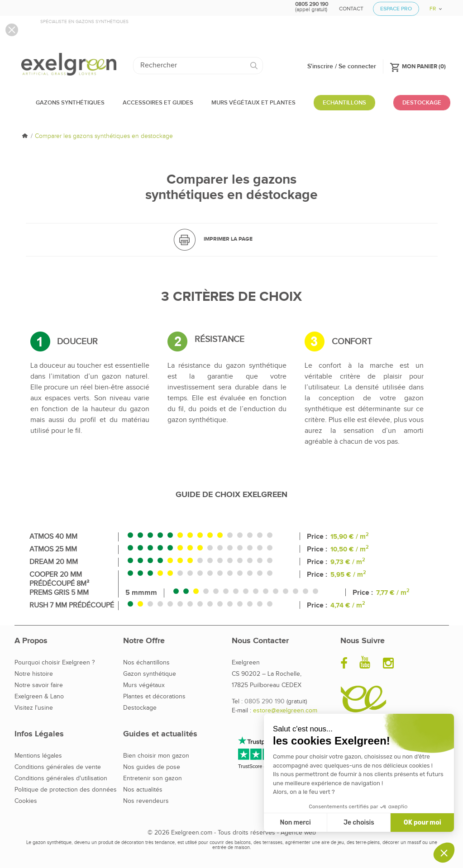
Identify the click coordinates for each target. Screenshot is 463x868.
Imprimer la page (228, 239)
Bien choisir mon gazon (156, 756)
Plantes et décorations (154, 697)
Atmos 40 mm (53, 537)
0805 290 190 (265, 702)
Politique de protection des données (66, 790)
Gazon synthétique (150, 674)
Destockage (140, 708)
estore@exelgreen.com (285, 711)
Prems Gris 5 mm (59, 593)
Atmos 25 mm (53, 549)
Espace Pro (396, 9)
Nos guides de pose (152, 767)
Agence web (298, 833)
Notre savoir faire (39, 685)
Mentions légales (38, 756)
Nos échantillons (146, 663)
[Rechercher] (198, 66)
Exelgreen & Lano (39, 697)
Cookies (26, 801)
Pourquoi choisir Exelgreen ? (55, 663)
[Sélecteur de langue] (432, 6)
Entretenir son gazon (153, 778)
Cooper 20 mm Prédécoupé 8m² (59, 579)
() (418, 66)
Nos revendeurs (146, 801)
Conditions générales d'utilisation (61, 778)
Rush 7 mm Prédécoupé (72, 605)
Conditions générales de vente (58, 767)
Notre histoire (34, 674)
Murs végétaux (144, 685)
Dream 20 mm (54, 562)
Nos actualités (143, 790)
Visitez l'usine (34, 708)
